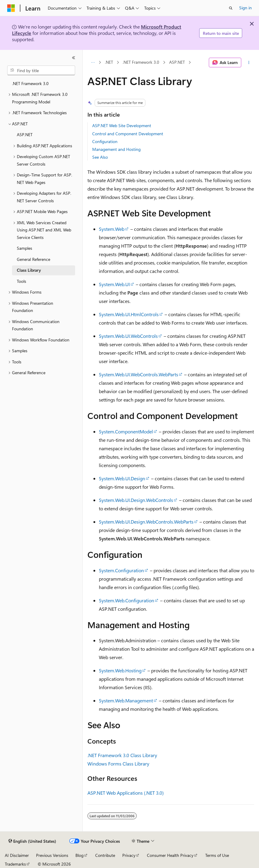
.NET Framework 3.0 (141, 62)
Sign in (245, 8)
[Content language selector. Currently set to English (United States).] (32, 841)
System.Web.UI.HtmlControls (129, 314)
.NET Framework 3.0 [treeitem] (30, 83)
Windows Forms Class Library (118, 764)
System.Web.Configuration (126, 600)
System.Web (112, 229)
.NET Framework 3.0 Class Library (122, 755)
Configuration (105, 141)
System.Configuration (121, 570)
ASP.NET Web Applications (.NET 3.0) (126, 793)
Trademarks (15, 864)
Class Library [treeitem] (29, 270)
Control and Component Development (128, 134)
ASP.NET (177, 62)
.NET (109, 62)
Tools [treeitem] (21, 281)
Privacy (129, 855)
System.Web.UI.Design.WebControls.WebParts (146, 522)
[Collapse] (74, 58)
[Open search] (231, 8)
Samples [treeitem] (24, 248)
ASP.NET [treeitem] (25, 134)
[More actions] (249, 63)
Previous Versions (52, 855)
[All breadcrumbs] (93, 63)
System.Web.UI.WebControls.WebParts (139, 374)
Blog (79, 855)
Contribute (105, 855)
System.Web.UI (114, 284)
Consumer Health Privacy (170, 855)
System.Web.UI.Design (122, 478)
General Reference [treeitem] (34, 259)
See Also (100, 157)
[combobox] (41, 70)
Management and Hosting (116, 149)
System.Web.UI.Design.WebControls (136, 500)
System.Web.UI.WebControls (128, 336)
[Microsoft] (11, 8)
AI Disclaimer (17, 855)
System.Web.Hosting (120, 670)
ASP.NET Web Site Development (122, 125)
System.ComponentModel (126, 431)
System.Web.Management (126, 700)
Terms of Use (217, 855)
